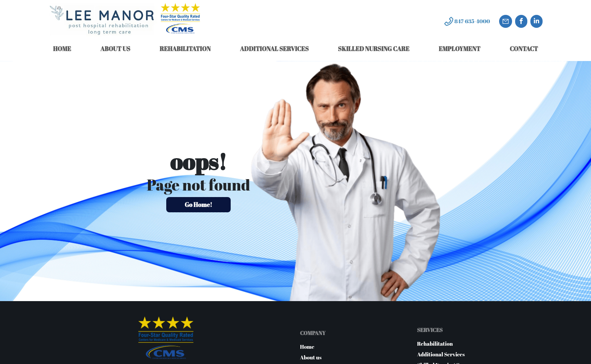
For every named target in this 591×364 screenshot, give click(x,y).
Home (307, 347)
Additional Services (441, 354)
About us (311, 357)
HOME (62, 49)
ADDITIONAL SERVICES (274, 49)
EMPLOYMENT (459, 49)
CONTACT (524, 49)
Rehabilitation (435, 344)
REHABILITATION (185, 49)
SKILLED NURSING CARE (373, 49)
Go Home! (198, 205)
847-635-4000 (472, 21)
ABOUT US (115, 49)
